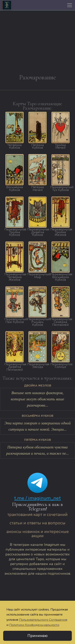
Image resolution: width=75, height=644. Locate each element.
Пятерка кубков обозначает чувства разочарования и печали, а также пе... (37, 450)
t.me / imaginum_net (37, 498)
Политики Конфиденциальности (34, 625)
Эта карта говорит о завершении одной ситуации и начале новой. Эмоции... (38, 426)
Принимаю (37, 636)
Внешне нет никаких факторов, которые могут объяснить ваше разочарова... (37, 399)
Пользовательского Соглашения (43, 620)
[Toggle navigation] (70, 5)
